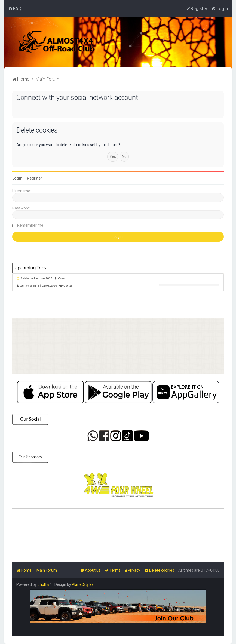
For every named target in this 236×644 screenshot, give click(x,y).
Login (17, 178)
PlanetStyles (83, 584)
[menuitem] (15, 8)
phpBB (43, 584)
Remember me (30, 225)
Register (35, 178)
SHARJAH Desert (118, 533)
